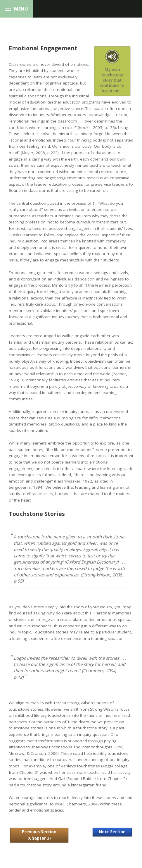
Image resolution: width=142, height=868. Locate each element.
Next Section (112, 832)
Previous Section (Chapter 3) (39, 835)
